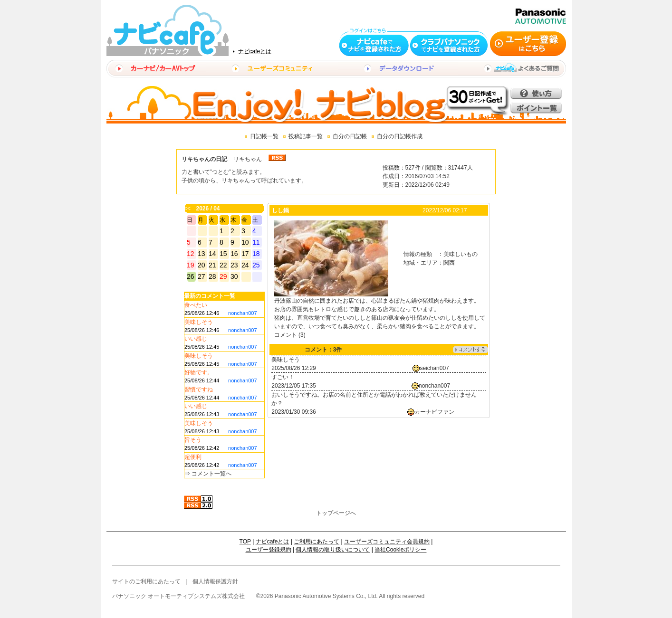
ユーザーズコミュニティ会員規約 (387, 542)
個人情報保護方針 (215, 581)
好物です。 (199, 372)
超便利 (193, 457)
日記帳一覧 (264, 136)
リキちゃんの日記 (204, 159)
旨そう (193, 440)
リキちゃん (248, 159)
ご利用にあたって (317, 542)
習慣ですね (199, 390)
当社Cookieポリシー (400, 550)
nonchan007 (243, 313)
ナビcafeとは (255, 51)
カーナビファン (434, 412)
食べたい (196, 305)
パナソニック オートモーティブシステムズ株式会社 (178, 596)
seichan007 (434, 368)
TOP (245, 542)
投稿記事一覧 (306, 136)
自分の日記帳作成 (400, 136)
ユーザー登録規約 (269, 550)
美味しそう (199, 322)
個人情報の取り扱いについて (333, 550)
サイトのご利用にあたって (146, 581)
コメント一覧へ (211, 474)
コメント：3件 (323, 350)
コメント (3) (290, 335)
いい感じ (196, 339)
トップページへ (336, 513)
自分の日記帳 (350, 136)
